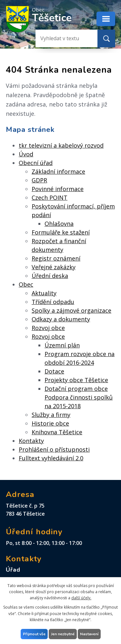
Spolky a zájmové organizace (71, 310)
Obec (26, 284)
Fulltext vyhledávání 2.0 (51, 458)
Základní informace (58, 171)
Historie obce (50, 423)
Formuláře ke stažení (61, 232)
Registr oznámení (56, 258)
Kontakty (31, 441)
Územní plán (62, 345)
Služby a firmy (51, 415)
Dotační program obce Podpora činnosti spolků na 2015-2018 (79, 397)
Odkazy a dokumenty (61, 319)
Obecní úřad (36, 163)
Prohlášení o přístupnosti (54, 449)
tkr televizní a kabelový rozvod (61, 145)
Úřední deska (50, 276)
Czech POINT (50, 198)
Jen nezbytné (63, 634)
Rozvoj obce (48, 328)
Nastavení (89, 634)
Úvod (26, 154)
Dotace (54, 371)
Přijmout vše (34, 634)
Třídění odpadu (53, 302)
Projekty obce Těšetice (76, 380)
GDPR (39, 180)
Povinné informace (58, 189)
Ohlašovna (59, 224)
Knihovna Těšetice (57, 432)
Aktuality (44, 293)
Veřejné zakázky (54, 267)
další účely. (81, 598)
